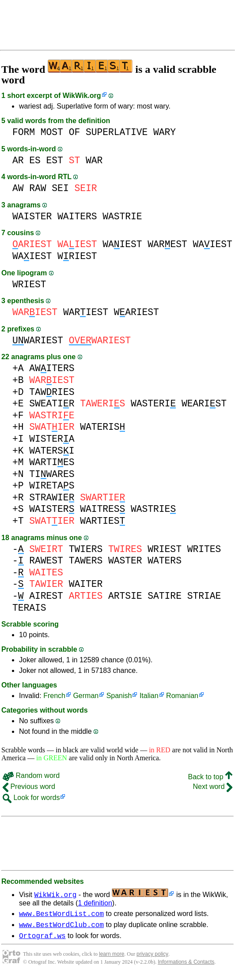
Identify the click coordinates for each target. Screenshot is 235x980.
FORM (24, 132)
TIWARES (52, 474)
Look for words (31, 798)
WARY (165, 132)
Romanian (182, 696)
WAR (94, 160)
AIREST (46, 596)
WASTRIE (122, 216)
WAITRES (102, 509)
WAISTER (32, 216)
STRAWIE (52, 498)
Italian (149, 696)
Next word (213, 787)
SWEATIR (52, 404)
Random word (31, 775)
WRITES (204, 549)
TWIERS (86, 549)
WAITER (86, 584)
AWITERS (52, 368)
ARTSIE (125, 596)
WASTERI (153, 404)
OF (75, 132)
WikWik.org (82, 96)
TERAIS (29, 608)
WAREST (167, 244)
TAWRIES (52, 392)
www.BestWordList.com (61, 915)
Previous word (29, 787)
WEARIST (204, 404)
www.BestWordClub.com (61, 927)
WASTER (125, 561)
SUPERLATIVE (117, 132)
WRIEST (77, 256)
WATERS (165, 561)
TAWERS (86, 561)
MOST (52, 132)
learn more (112, 958)
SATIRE (165, 596)
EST (55, 160)
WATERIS (102, 427)
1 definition (95, 903)
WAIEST (122, 244)
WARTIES (52, 462)
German (86, 696)
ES (35, 160)
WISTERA (52, 439)
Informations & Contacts (186, 966)
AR (18, 160)
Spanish (119, 696)
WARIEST (86, 312)
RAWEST (46, 561)
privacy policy (152, 958)
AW (18, 188)
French (54, 696)
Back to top (210, 777)
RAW (38, 188)
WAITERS (77, 216)
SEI (60, 188)
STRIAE (204, 596)
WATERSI (52, 451)
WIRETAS (52, 486)
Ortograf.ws (42, 939)
